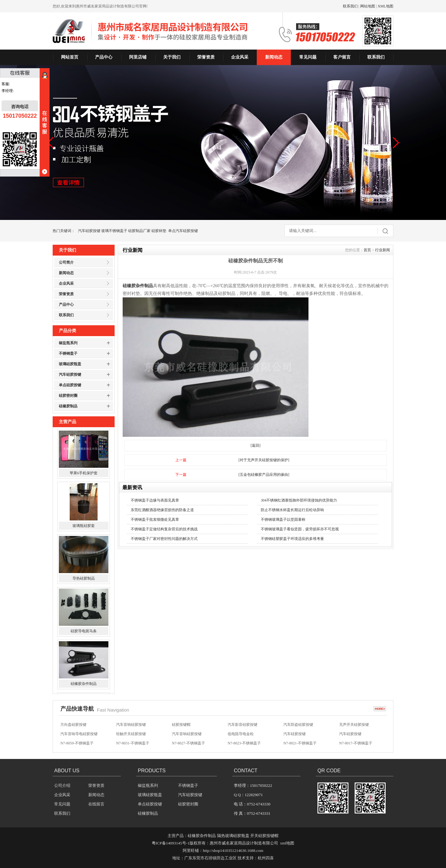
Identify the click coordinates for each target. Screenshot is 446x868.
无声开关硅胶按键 (354, 725)
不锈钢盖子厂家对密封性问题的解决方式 (164, 539)
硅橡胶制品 (68, 406)
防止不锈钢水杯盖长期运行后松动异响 (292, 510)
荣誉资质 (206, 57)
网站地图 (368, 6)
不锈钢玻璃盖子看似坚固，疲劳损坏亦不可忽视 (300, 529)
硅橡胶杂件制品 (84, 685)
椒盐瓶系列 (68, 343)
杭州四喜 (266, 858)
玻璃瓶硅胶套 (84, 527)
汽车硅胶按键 (89, 231)
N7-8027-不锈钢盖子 (188, 743)
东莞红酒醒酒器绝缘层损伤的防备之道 (162, 510)
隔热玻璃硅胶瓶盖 (233, 836)
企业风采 (240, 57)
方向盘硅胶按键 (73, 725)
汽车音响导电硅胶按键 (79, 734)
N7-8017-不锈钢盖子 (356, 743)
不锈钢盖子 (68, 353)
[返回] (256, 445)
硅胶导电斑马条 (84, 632)
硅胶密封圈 (68, 396)
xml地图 (287, 843)
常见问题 (308, 57)
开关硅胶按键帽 (264, 836)
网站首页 (70, 57)
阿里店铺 (138, 57)
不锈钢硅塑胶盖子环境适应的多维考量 (292, 539)
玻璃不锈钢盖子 (114, 231)
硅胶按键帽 (181, 725)
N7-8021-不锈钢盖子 (300, 743)
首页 (367, 250)
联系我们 (350, 6)
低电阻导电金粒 (241, 734)
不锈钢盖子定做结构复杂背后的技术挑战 (164, 529)
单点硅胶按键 (70, 385)
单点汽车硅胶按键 (183, 231)
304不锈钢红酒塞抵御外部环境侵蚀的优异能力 (299, 500)
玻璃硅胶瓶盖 (70, 364)
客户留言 (342, 57)
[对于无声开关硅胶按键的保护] (264, 460)
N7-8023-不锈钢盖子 (244, 743)
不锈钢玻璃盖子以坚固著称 (283, 519)
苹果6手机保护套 (84, 474)
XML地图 (385, 6)
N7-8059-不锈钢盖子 (77, 743)
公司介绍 (62, 785)
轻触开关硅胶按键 (131, 734)
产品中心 (104, 57)
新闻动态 (274, 57)
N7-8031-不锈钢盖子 (133, 743)
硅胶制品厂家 (139, 231)
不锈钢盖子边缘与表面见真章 (155, 500)
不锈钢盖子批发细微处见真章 (155, 519)
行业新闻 (383, 250)
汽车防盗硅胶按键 (298, 725)
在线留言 (96, 804)
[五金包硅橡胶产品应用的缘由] (264, 475)
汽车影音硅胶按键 (243, 725)
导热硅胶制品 (84, 580)
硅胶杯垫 (159, 231)
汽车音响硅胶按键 (131, 725)
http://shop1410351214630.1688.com (233, 850)
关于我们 (172, 57)
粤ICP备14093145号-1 (171, 843)
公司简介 (66, 262)
